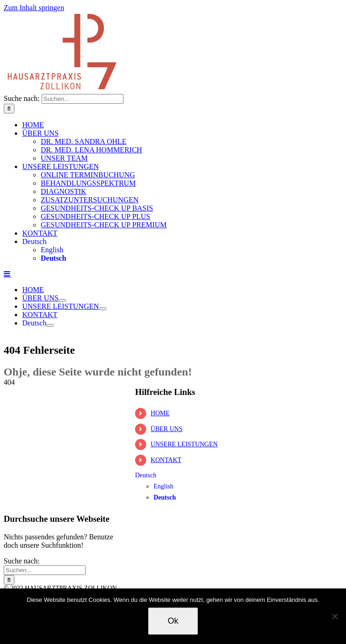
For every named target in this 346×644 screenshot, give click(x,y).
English (52, 250)
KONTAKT (166, 460)
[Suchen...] (83, 99)
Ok (173, 621)
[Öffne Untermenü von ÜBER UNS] (62, 300)
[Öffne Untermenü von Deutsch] (50, 325)
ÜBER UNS (167, 429)
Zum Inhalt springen (34, 8)
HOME (160, 413)
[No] (334, 616)
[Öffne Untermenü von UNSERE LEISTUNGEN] (103, 309)
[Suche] (9, 109)
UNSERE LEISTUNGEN (184, 444)
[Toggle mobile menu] (7, 274)
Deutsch (34, 241)
